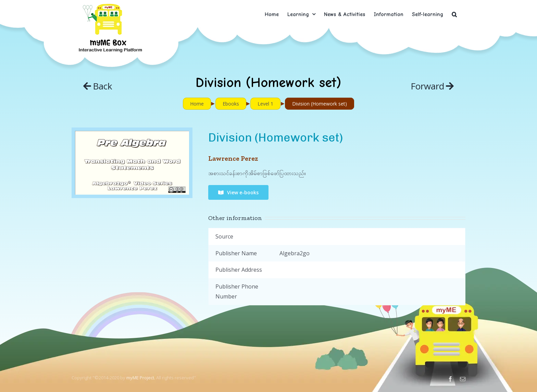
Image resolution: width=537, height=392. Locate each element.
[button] (454, 14)
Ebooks (231, 104)
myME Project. (141, 378)
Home (197, 104)
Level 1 (265, 104)
